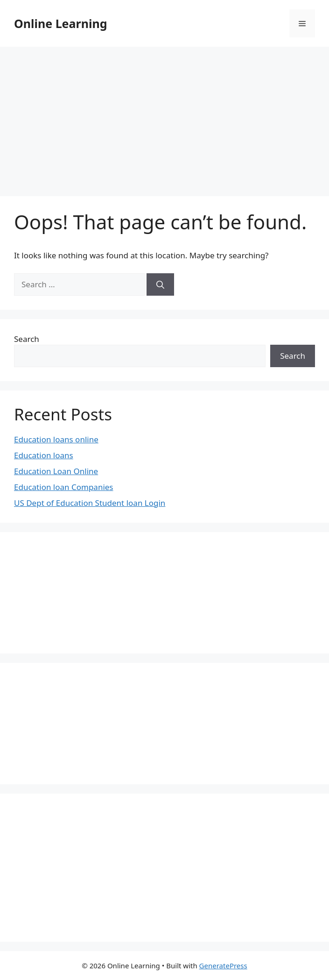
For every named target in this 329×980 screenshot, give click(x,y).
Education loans (44, 455)
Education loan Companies (64, 487)
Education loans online (56, 439)
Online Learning (60, 23)
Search (27, 339)
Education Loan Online (56, 471)
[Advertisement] (164, 117)
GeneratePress (223, 966)
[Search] (160, 284)
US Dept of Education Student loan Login (90, 503)
